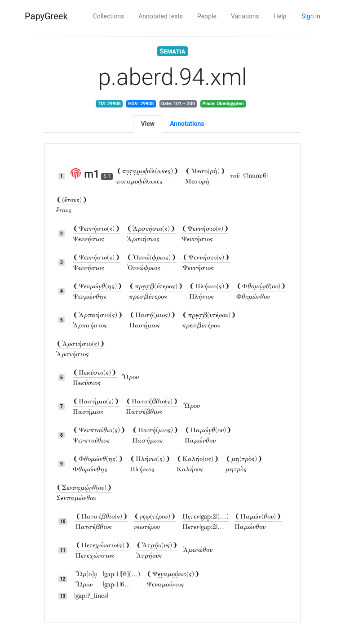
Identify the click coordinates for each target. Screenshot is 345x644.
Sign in (311, 16)
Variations (245, 16)
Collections (109, 16)
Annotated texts (161, 16)
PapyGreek (46, 16)
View (148, 124)
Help (280, 16)
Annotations (187, 124)
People (207, 16)
